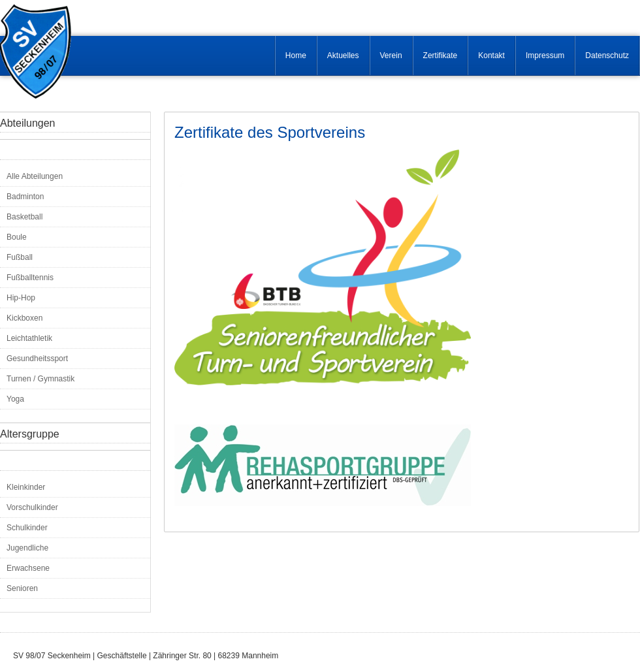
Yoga (15, 399)
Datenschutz (607, 56)
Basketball (24, 217)
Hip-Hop (21, 298)
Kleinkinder (26, 487)
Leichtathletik (29, 338)
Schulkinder (27, 528)
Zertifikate (440, 56)
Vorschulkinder (32, 507)
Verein (391, 56)
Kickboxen (24, 318)
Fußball (20, 257)
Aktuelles (343, 56)
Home (296, 56)
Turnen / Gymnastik (40, 379)
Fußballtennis (30, 278)
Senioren (22, 588)
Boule (17, 237)
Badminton (25, 197)
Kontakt (491, 56)
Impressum (545, 56)
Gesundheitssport (37, 359)
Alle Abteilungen (35, 176)
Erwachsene (28, 568)
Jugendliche (27, 548)
